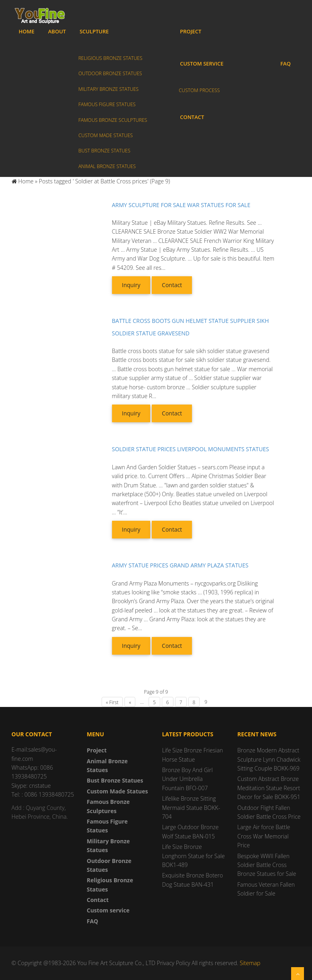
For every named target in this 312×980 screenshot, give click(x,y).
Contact (192, 117)
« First (112, 702)
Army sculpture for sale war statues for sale (181, 205)
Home (27, 31)
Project (191, 31)
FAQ (285, 64)
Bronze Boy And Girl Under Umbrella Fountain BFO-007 (188, 779)
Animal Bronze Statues (107, 166)
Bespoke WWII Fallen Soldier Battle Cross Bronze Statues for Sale (267, 865)
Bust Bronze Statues (104, 151)
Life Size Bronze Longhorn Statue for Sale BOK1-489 (194, 856)
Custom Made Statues (106, 135)
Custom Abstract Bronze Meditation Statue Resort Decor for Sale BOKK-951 (269, 788)
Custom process (199, 90)
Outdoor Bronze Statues (110, 73)
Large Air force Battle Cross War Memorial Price (264, 836)
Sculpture (94, 31)
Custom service (202, 64)
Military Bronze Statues (108, 89)
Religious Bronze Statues (110, 58)
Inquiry (131, 285)
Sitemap (250, 963)
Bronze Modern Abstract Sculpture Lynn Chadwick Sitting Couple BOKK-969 (269, 759)
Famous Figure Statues (107, 104)
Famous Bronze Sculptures (113, 120)
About (57, 31)
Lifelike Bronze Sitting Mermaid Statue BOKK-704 (191, 807)
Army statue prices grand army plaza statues (180, 565)
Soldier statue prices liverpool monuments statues (191, 449)
